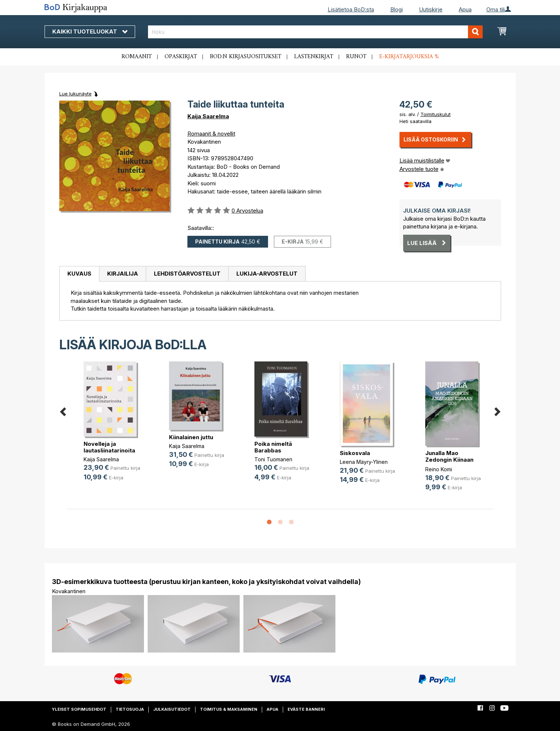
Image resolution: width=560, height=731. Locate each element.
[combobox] (315, 32)
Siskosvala (355, 453)
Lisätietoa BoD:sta (351, 9)
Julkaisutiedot (172, 709)
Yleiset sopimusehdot (79, 709)
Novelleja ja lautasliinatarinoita (109, 447)
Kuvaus (79, 274)
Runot (356, 57)
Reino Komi (439, 469)
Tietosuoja (130, 709)
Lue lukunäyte (75, 94)
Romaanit (137, 57)
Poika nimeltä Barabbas (273, 447)
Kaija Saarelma (208, 116)
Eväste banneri (306, 709)
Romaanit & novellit (211, 134)
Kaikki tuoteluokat (90, 32)
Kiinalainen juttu (191, 437)
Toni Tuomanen (273, 459)
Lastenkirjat (314, 57)
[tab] (79, 274)
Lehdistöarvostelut (187, 274)
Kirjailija (123, 274)
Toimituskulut (436, 114)
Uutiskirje (431, 9)
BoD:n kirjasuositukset (246, 57)
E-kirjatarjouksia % (409, 57)
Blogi (397, 9)
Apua (465, 9)
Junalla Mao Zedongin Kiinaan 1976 (449, 460)
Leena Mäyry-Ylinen (364, 462)
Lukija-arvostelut (267, 274)
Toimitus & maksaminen (229, 709)
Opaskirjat (181, 57)
